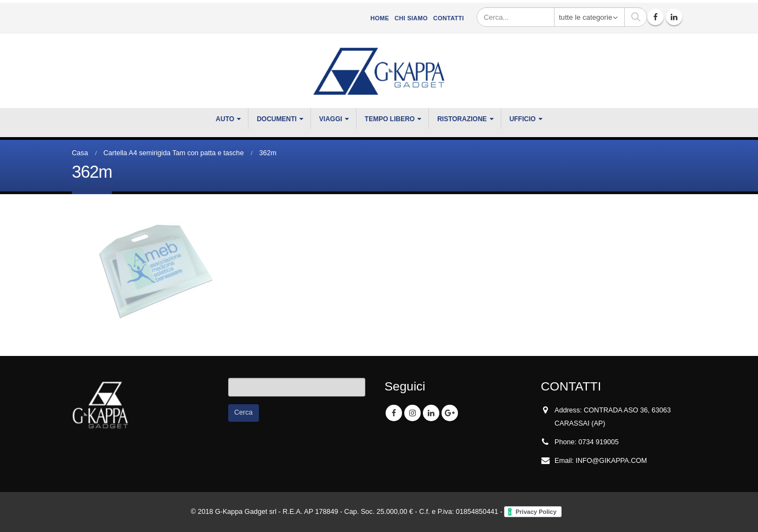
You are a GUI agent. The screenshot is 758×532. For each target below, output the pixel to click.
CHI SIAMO (411, 18)
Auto (225, 119)
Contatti (449, 18)
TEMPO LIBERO (390, 119)
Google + (450, 413)
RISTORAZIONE (462, 119)
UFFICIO (523, 119)
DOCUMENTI (277, 119)
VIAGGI (331, 119)
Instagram (412, 413)
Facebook (394, 413)
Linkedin (431, 413)
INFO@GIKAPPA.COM (612, 461)
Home (380, 18)
